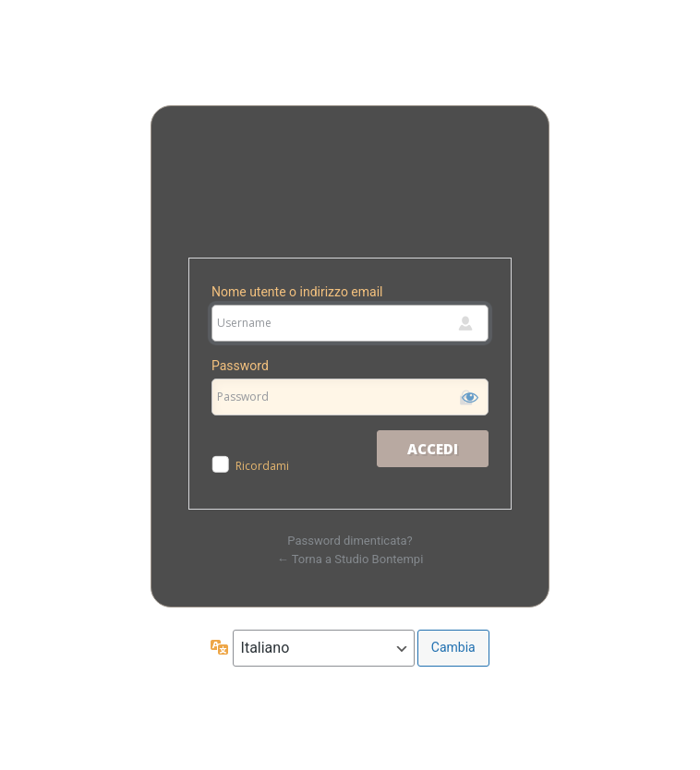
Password (240, 366)
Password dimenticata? (350, 541)
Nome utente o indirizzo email (297, 292)
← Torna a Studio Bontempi (350, 559)
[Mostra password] (470, 397)
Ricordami (262, 466)
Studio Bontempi (350, 190)
